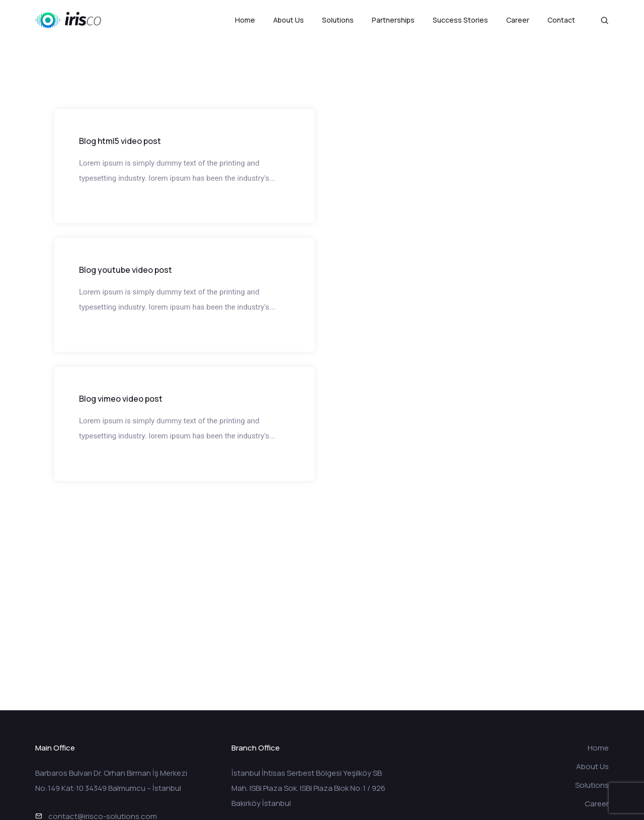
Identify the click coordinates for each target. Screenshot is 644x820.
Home (245, 20)
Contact (561, 20)
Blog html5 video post (120, 141)
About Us (289, 20)
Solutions (338, 20)
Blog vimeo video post (121, 399)
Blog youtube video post (126, 270)
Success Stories (460, 20)
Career (518, 20)
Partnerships (393, 20)
